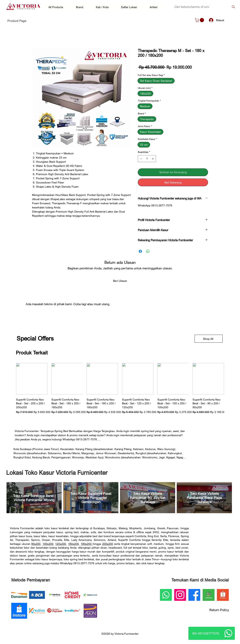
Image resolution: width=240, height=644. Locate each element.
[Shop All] (209, 339)
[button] (58, 7)
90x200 (36, 544)
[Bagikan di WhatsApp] (148, 251)
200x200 (108, 544)
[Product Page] (17, 21)
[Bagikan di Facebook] (140, 251)
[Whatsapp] (228, 633)
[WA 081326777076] (206, 633)
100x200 (48, 544)
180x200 (87, 544)
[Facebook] (194, 595)
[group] (120, 388)
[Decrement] (141, 159)
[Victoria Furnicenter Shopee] (223, 595)
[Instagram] (180, 595)
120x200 (61, 544)
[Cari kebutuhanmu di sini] (199, 7)
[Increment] (153, 159)
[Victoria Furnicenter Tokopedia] (209, 595)
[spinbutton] (147, 159)
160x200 (73, 544)
